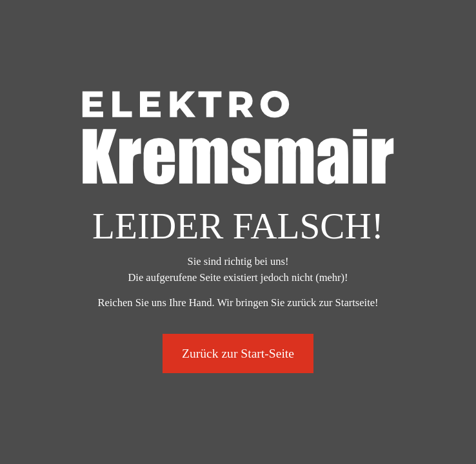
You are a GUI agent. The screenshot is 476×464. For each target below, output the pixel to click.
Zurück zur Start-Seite (238, 353)
